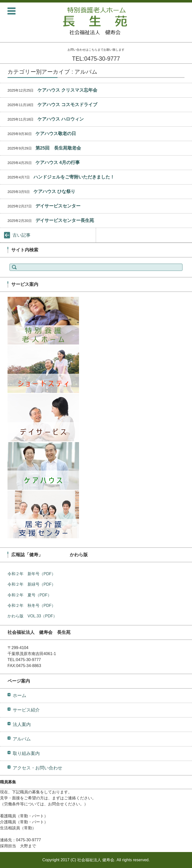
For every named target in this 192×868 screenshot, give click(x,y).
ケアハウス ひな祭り (54, 191)
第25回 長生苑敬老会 (58, 148)
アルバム (22, 739)
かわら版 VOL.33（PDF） (32, 616)
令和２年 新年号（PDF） (31, 574)
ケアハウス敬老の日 (56, 134)
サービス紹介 (26, 710)
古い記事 (21, 235)
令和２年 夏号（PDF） (29, 595)
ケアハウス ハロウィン (61, 119)
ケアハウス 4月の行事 (58, 163)
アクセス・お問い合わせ (37, 768)
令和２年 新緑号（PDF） (31, 584)
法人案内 (22, 724)
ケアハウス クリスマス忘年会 (67, 90)
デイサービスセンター (58, 206)
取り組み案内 (26, 753)
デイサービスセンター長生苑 (65, 220)
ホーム (19, 695)
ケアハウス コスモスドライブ (67, 105)
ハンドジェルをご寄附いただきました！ (74, 177)
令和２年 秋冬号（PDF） (31, 606)
